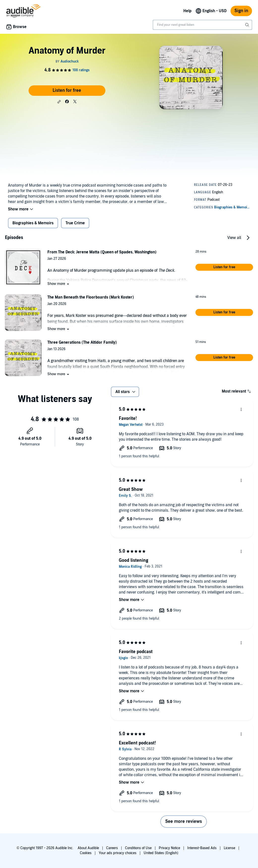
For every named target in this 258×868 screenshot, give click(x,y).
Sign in (241, 11)
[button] (59, 102)
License (229, 848)
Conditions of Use (138, 848)
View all (234, 238)
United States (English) (161, 853)
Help (187, 11)
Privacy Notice (169, 848)
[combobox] (202, 25)
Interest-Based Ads (202, 848)
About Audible (88, 848)
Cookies (86, 853)
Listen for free (67, 90)
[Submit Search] (248, 25)
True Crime (75, 223)
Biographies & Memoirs (33, 223)
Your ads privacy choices (118, 853)
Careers (112, 848)
